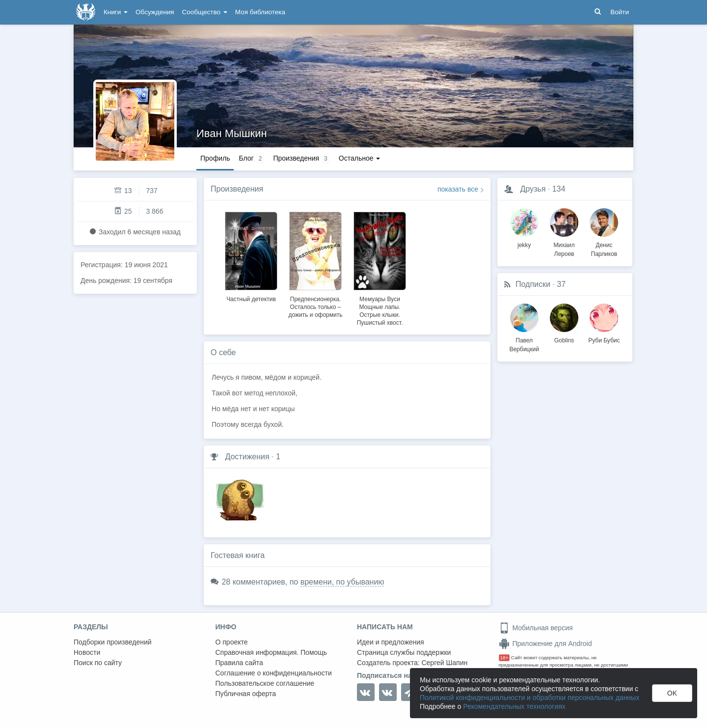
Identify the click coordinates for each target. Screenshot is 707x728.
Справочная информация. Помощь (272, 652)
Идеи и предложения (391, 642)
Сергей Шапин (444, 663)
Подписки (533, 284)
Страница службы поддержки (404, 652)
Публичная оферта (246, 694)
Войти (620, 12)
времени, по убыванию (342, 582)
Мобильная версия (536, 628)
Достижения (247, 457)
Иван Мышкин (232, 133)
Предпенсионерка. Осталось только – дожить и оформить (316, 307)
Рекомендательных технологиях (514, 706)
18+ (504, 658)
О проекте (232, 642)
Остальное (360, 158)
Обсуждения (155, 12)
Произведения (237, 189)
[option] (251, 255)
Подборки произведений (113, 642)
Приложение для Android (545, 644)
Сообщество (205, 12)
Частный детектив (251, 299)
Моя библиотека (260, 12)
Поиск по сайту (98, 663)
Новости (87, 652)
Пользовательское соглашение (265, 683)
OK (672, 693)
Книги (116, 12)
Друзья (533, 189)
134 (559, 189)
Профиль (215, 158)
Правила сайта (239, 663)
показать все (458, 189)
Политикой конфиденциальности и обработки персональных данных (530, 698)
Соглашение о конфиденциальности (274, 673)
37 (561, 284)
